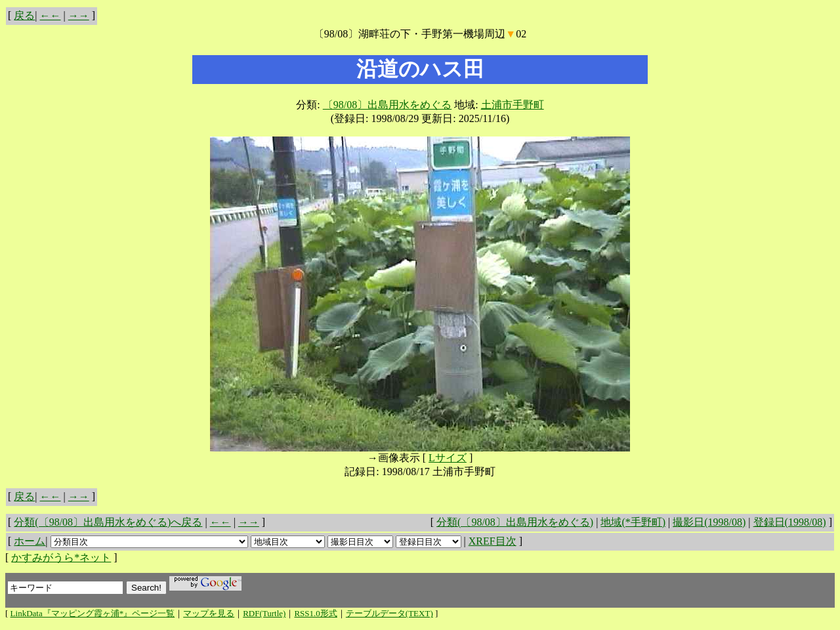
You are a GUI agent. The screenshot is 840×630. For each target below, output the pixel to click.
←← (51, 15)
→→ (79, 15)
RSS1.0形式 (315, 613)
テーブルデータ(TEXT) (389, 613)
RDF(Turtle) (264, 613)
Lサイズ (448, 458)
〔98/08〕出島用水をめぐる (387, 105)
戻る (24, 15)
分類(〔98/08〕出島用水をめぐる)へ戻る (108, 522)
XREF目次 (493, 541)
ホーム (30, 541)
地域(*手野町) (633, 522)
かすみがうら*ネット (61, 557)
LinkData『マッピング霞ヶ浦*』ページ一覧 (93, 613)
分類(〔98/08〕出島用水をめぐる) (515, 522)
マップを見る (209, 613)
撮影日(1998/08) (709, 522)
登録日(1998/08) (790, 522)
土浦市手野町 (513, 105)
